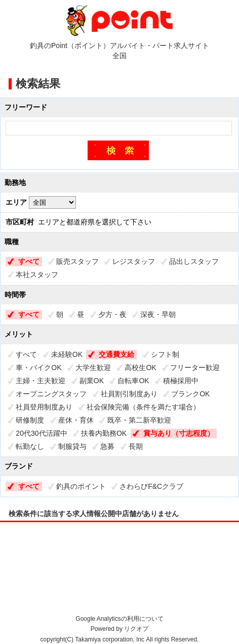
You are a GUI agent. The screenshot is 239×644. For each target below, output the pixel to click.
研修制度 (30, 420)
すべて (29, 261)
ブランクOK (190, 394)
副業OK (92, 381)
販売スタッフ (77, 261)
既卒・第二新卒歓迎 (139, 420)
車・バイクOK (38, 367)
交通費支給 (116, 354)
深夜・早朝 (158, 314)
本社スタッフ (37, 274)
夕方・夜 (112, 314)
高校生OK (140, 367)
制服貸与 (72, 446)
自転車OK (133, 381)
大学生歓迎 (93, 367)
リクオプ (136, 629)
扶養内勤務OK (104, 433)
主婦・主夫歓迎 (41, 381)
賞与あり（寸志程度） (179, 433)
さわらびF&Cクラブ (151, 486)
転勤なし (30, 446)
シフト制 (165, 354)
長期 (136, 446)
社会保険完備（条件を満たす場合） (143, 407)
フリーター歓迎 (195, 367)
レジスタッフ (134, 261)
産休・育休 (76, 420)
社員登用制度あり (44, 407)
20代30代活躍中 (41, 433)
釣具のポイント (81, 486)
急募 (107, 446)
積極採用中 (181, 381)
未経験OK (67, 354)
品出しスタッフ (194, 261)
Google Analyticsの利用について (119, 619)
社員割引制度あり (129, 394)
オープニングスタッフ (51, 394)
